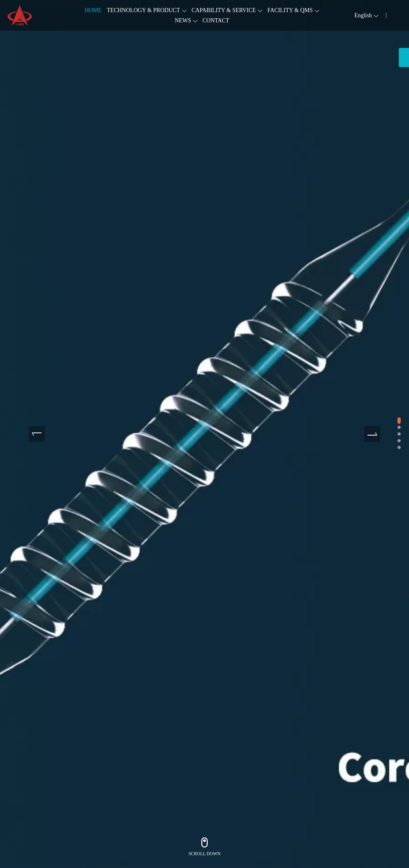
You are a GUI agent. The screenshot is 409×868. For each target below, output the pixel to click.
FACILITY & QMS (290, 10)
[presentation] (37, 434)
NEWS (183, 20)
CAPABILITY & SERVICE (224, 10)
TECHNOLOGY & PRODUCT (143, 10)
